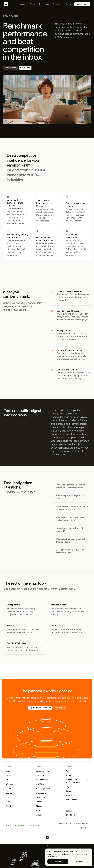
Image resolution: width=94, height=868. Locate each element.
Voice (8, 780)
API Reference (42, 780)
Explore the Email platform (40, 708)
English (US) (83, 828)
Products (22, 4)
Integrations (41, 793)
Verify (8, 789)
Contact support (81, 823)
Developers (44, 4)
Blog (38, 810)
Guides (39, 802)
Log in (69, 4)
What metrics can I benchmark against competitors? (68, 519)
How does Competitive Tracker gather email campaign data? (68, 486)
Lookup (9, 793)
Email (8, 771)
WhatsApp (10, 784)
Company (57, 4)
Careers (39, 815)
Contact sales (82, 4)
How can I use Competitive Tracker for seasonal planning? (70, 508)
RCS (8, 797)
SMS (8, 775)
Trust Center (71, 800)
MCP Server (41, 784)
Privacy (69, 795)
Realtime (10, 806)
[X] (67, 815)
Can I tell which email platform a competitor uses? (69, 551)
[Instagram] (75, 815)
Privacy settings (66, 823)
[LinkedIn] (71, 815)
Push (8, 802)
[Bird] (6, 4)
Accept (58, 862)
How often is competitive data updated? (68, 530)
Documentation (42, 771)
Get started (25, 68)
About (69, 771)
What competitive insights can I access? (69, 497)
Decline (80, 862)
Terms (68, 791)
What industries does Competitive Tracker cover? (70, 540)
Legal (68, 787)
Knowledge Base (43, 789)
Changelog (41, 806)
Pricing (33, 4)
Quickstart (40, 775)
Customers (40, 797)
